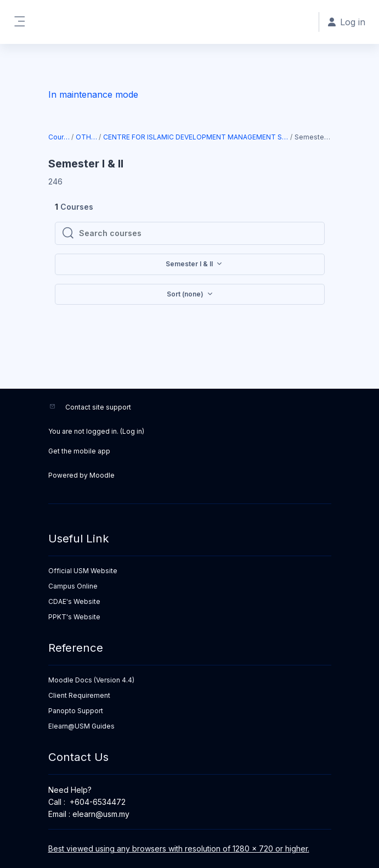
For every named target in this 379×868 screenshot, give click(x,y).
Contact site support (98, 407)
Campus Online (73, 586)
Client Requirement (79, 695)
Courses (60, 137)
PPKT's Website (74, 617)
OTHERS (87, 137)
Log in (132, 431)
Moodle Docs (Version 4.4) (91, 680)
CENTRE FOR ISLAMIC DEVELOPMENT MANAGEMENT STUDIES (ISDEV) (196, 137)
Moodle (102, 475)
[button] (190, 295)
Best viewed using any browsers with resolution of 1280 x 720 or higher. (179, 849)
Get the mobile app (79, 451)
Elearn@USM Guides (81, 726)
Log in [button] (347, 22)
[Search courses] (198, 233)
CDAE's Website (74, 601)
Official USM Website (83, 571)
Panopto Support (76, 711)
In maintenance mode (93, 94)
